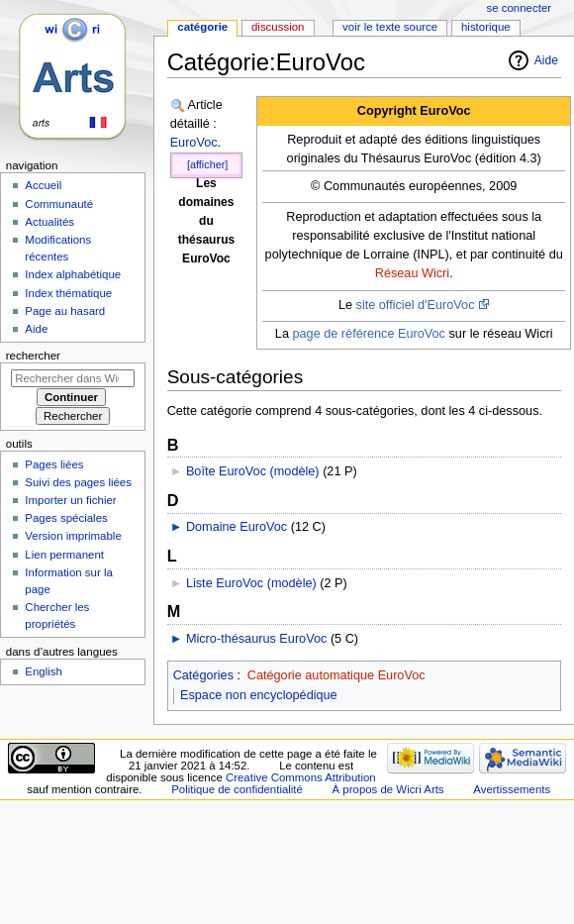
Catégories (203, 675)
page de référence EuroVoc (368, 334)
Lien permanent (64, 555)
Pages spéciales (66, 518)
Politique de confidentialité (237, 789)
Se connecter (520, 8)
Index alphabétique (73, 274)
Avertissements (512, 789)
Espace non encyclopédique (259, 695)
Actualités (49, 222)
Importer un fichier (70, 500)
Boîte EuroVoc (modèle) (253, 471)
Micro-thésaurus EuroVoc (256, 639)
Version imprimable (73, 536)
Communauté (59, 204)
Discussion (278, 27)
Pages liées (54, 464)
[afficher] (207, 164)
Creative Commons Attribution (301, 777)
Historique (486, 27)
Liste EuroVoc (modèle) (251, 583)
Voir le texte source (390, 27)
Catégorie (202, 27)
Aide (546, 60)
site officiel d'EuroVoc (416, 305)
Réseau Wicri (412, 273)
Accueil (43, 185)
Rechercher (33, 356)
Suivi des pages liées (78, 482)
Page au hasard (65, 311)
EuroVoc (194, 143)
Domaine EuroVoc (237, 527)
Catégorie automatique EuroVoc (336, 675)
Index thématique (68, 293)
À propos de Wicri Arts (388, 789)
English (44, 671)
